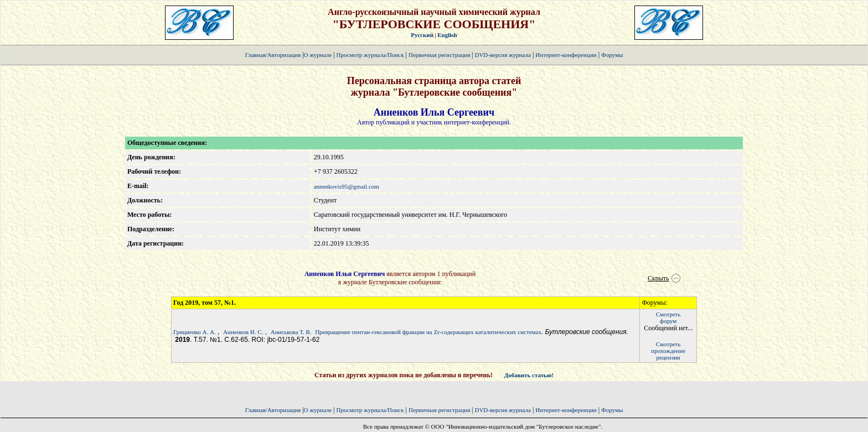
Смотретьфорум (668, 318)
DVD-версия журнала (502, 55)
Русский (422, 35)
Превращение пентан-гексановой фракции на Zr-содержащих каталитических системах (428, 332)
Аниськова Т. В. (291, 332)
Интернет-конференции (566, 55)
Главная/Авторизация (273, 55)
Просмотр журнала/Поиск (370, 55)
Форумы (612, 55)
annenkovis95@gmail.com (347, 186)
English (447, 35)
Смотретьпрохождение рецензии (668, 351)
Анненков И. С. (243, 332)
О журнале (318, 55)
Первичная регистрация (440, 55)
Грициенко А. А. (195, 332)
